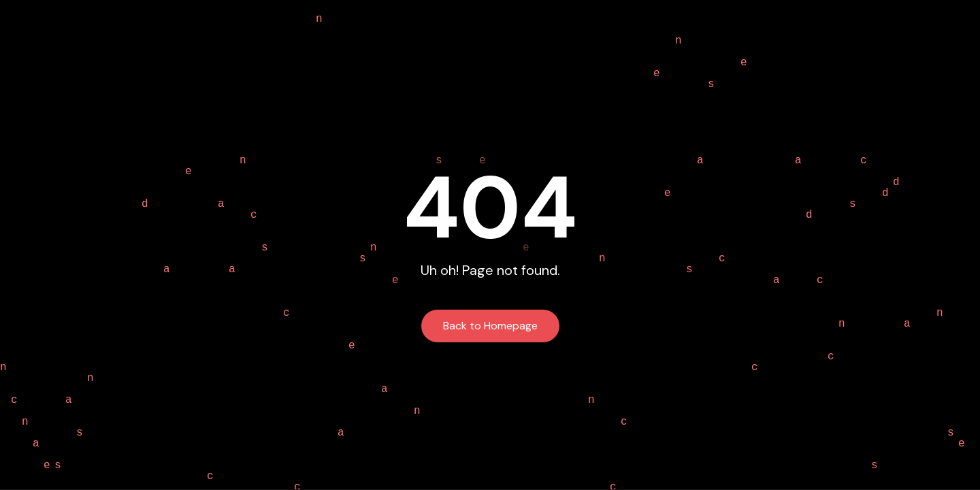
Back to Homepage (490, 326)
